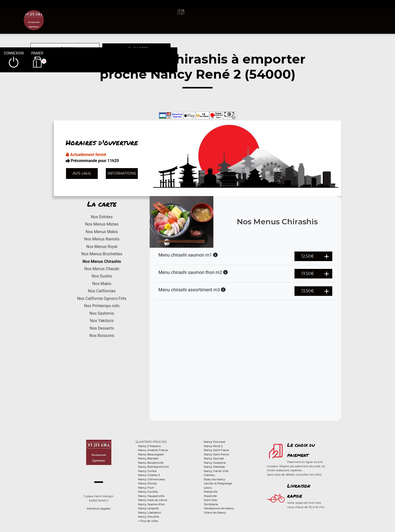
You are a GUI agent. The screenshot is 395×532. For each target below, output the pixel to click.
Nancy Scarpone (215, 463)
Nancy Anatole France (153, 450)
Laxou (208, 488)
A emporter (240, 18)
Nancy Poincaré (215, 442)
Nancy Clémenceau (152, 479)
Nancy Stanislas (214, 467)
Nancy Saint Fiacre (216, 450)
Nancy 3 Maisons (149, 446)
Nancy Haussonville (151, 496)
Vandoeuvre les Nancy (219, 508)
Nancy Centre (147, 471)
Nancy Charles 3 (149, 475)
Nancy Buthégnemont (153, 467)
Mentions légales (99, 509)
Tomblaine (211, 504)
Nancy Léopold (148, 508)
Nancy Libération (150, 513)
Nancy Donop (147, 483)
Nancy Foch (146, 488)
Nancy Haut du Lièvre (153, 500)
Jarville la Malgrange (218, 483)
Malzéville (211, 492)
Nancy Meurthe (149, 517)
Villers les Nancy (215, 513)
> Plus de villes (148, 521)
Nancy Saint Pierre (216, 454)
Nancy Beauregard (151, 454)
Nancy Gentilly (148, 492)
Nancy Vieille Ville (216, 471)
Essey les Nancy (215, 479)
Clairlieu (209, 475)
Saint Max (210, 500)
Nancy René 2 (213, 446)
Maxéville (210, 496)
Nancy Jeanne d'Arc (152, 504)
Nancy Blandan (148, 458)
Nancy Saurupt (214, 458)
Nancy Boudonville (151, 463)
